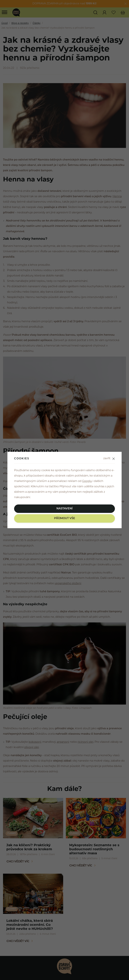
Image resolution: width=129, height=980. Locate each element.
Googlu (87, 481)
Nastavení (64, 509)
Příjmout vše (65, 518)
